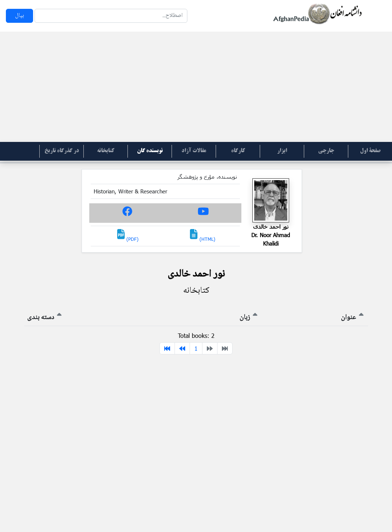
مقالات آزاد (194, 151)
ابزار (282, 151)
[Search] (111, 16)
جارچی (326, 151)
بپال (19, 16)
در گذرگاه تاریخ (62, 151)
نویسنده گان (150, 151)
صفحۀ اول (370, 151)
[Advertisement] (196, 87)
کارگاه (238, 151)
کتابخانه (106, 151)
